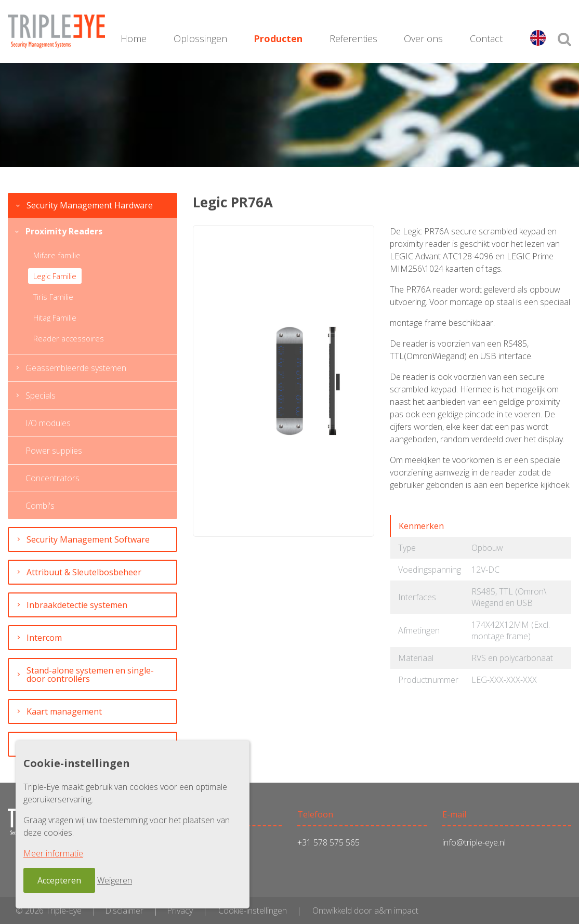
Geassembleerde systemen (76, 368)
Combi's (40, 506)
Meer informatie (53, 853)
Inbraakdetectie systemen (77, 605)
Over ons (423, 38)
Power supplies (54, 451)
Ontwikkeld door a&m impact (365, 910)
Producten (278, 38)
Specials (41, 395)
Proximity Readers (64, 231)
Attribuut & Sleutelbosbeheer (84, 572)
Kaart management (64, 711)
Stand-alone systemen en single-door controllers (90, 675)
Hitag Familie (55, 318)
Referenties (353, 38)
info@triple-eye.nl (474, 842)
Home (134, 38)
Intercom (44, 638)
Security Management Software (88, 539)
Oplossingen (200, 38)
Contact (486, 38)
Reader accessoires (69, 338)
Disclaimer (124, 910)
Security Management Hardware (90, 205)
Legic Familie (55, 276)
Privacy (180, 910)
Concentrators (52, 478)
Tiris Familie (53, 297)
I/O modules (48, 423)
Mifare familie (57, 255)
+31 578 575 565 (328, 842)
